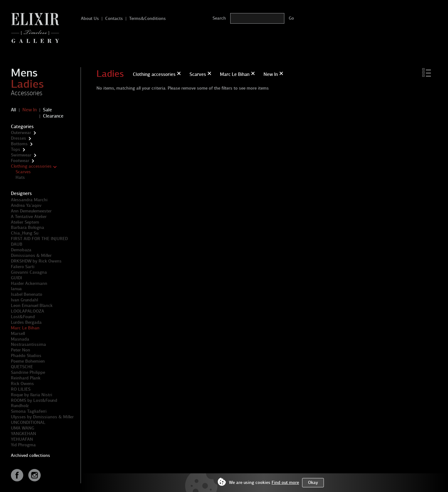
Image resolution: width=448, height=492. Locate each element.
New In (30, 110)
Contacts (114, 19)
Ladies (27, 84)
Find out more (285, 483)
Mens (24, 73)
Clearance (53, 116)
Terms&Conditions (147, 19)
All (14, 110)
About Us (90, 19)
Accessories (27, 93)
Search (219, 18)
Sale (47, 110)
